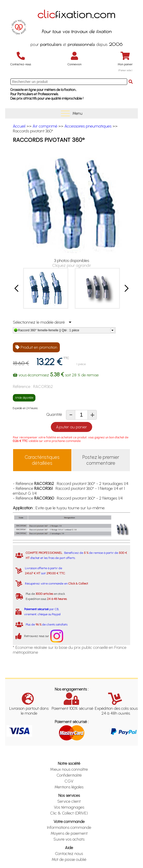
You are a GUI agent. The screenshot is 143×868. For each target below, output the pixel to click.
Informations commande (69, 827)
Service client (69, 801)
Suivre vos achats (69, 839)
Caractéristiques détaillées (42, 460)
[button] (17, 288)
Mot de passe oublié (69, 859)
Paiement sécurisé (36, 609)
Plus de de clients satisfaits (47, 624)
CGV (69, 781)
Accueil (19, 126)
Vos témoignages (69, 807)
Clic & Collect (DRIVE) (69, 813)
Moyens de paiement (69, 833)
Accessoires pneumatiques (88, 126)
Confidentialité (69, 775)
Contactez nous (69, 854)
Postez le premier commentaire (101, 460)
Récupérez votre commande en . (57, 584)
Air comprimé (45, 126)
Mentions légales (69, 787)
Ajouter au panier (71, 427)
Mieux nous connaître (69, 769)
